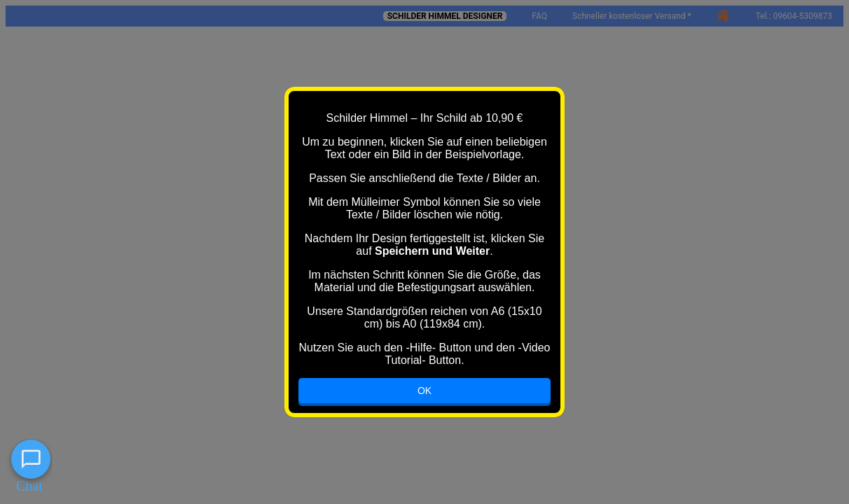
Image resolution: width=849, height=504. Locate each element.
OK (424, 391)
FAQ (539, 16)
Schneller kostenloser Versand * (632, 16)
